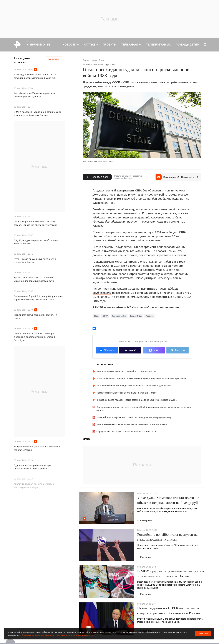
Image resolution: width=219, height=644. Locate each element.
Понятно (203, 634)
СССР (105, 316)
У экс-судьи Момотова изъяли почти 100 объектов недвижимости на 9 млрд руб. (35, 76)
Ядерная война (119, 316)
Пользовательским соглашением (38, 635)
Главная (86, 60)
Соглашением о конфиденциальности (75, 635)
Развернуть (145, 520)
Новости (94, 60)
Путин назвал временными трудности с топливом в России (35, 261)
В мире (102, 60)
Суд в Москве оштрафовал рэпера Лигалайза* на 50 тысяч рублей (32, 467)
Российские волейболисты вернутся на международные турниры (35, 95)
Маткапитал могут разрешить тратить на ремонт (36, 317)
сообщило (165, 199)
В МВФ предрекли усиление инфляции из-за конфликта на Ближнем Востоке (38, 114)
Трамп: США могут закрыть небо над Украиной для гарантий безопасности (34, 279)
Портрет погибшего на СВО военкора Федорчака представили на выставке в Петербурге (35, 337)
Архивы (149, 316)
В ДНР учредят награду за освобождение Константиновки (36, 242)
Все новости (54, 59)
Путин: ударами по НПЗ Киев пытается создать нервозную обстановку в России (35, 223)
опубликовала (102, 293)
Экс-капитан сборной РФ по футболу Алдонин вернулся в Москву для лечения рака (39, 298)
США (96, 316)
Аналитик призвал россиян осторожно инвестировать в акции (34, 486)
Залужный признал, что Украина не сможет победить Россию (37, 448)
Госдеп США (136, 316)
